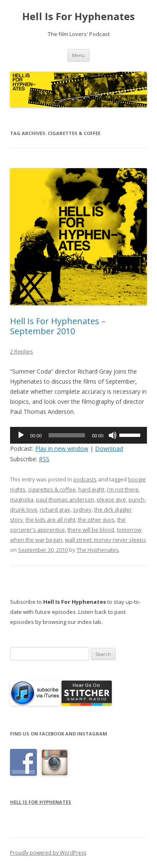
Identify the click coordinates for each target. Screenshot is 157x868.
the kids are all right (50, 520)
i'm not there (123, 489)
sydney (82, 509)
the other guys (96, 520)
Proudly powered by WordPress (48, 853)
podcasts (85, 479)
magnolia (22, 499)
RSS (44, 459)
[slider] (67, 435)
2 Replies (22, 351)
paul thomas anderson (65, 499)
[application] (78, 435)
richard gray (55, 509)
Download (109, 448)
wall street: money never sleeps (106, 540)
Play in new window (62, 448)
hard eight (91, 489)
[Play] (21, 435)
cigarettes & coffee (52, 489)
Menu (78, 55)
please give (111, 499)
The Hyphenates (98, 550)
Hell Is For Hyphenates (78, 17)
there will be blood (91, 530)
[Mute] (113, 435)
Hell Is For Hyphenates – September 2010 (58, 326)
